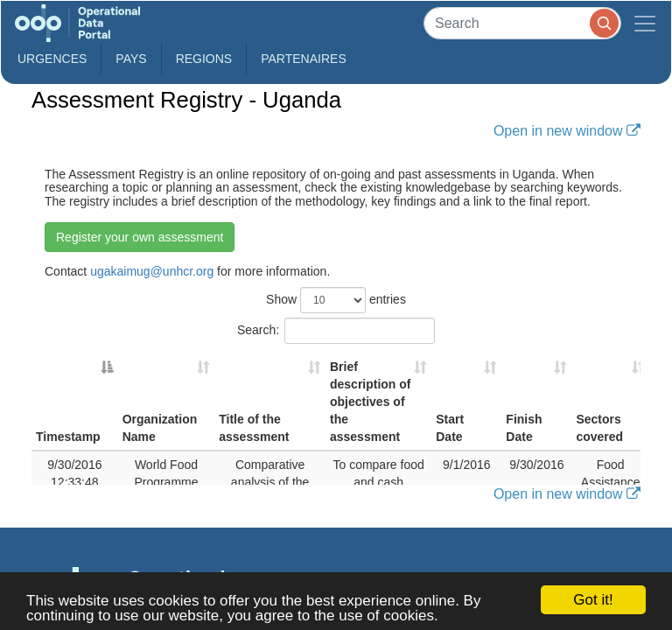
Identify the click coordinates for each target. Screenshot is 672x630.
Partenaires (304, 59)
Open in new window (567, 130)
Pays (131, 59)
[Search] (522, 23)
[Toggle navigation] (645, 23)
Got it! (593, 600)
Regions (204, 59)
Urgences (52, 59)
